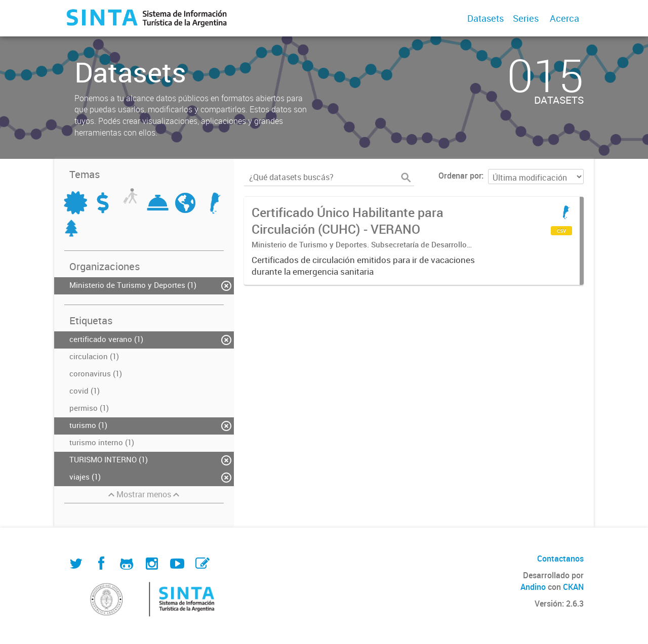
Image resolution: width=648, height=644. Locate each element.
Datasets (485, 18)
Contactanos (560, 559)
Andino (533, 587)
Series (526, 18)
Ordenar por (460, 176)
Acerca (564, 18)
